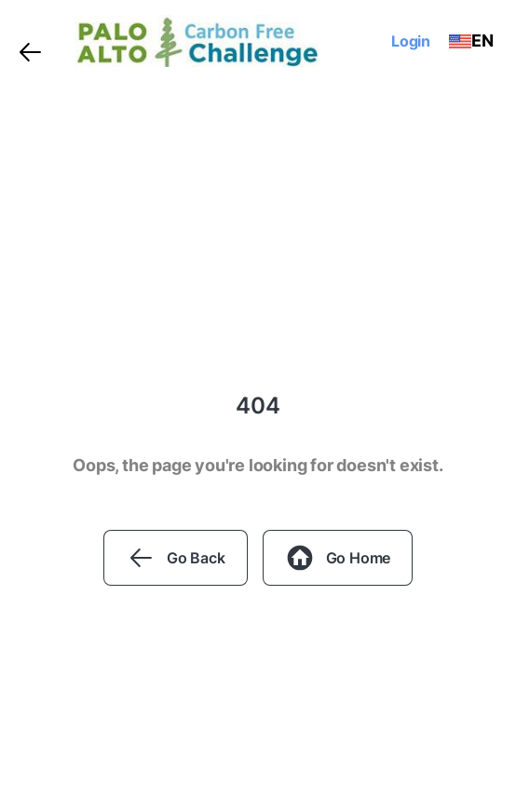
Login (411, 41)
